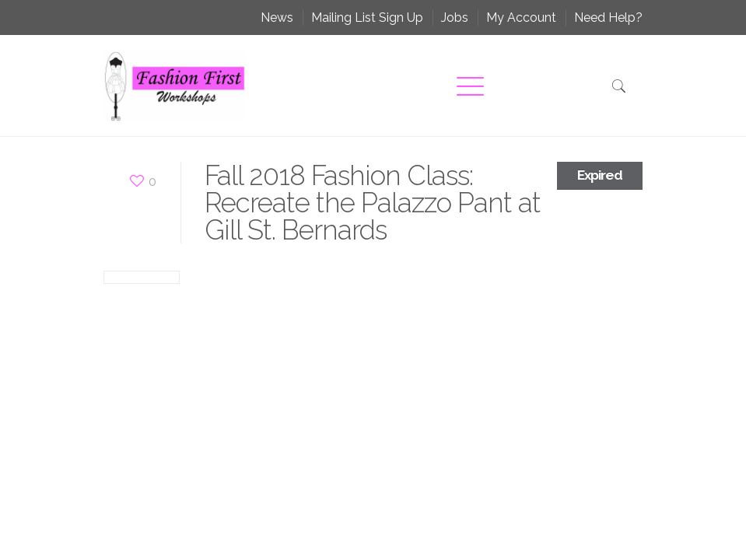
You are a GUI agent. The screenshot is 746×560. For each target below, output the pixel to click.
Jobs (455, 17)
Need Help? (608, 17)
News (277, 17)
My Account (521, 17)
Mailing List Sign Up (367, 17)
